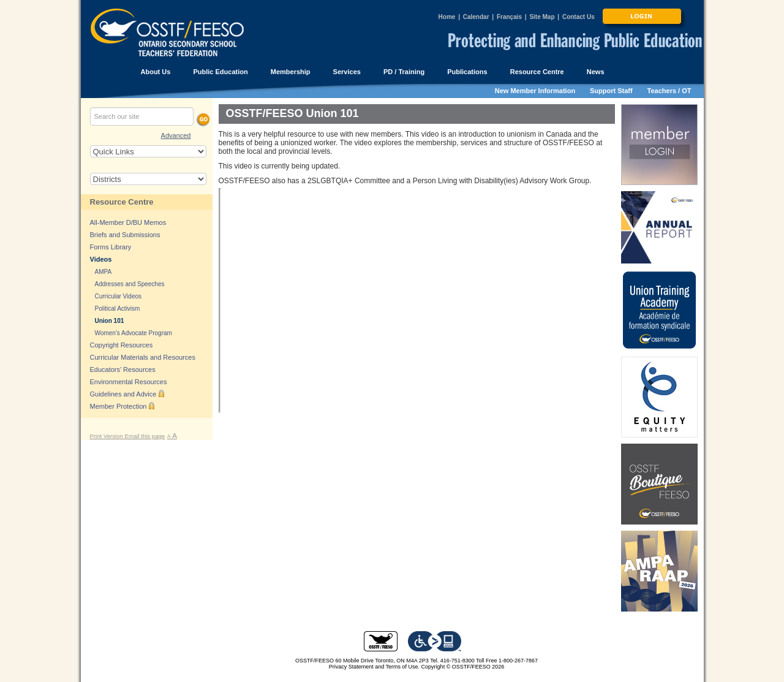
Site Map (542, 17)
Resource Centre (122, 202)
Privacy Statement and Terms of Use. (374, 667)
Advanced (176, 135)
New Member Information (535, 91)
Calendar (476, 17)
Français (509, 17)
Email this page (145, 436)
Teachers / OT (669, 91)
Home (447, 17)
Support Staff (611, 91)
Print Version (107, 436)
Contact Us (579, 17)
